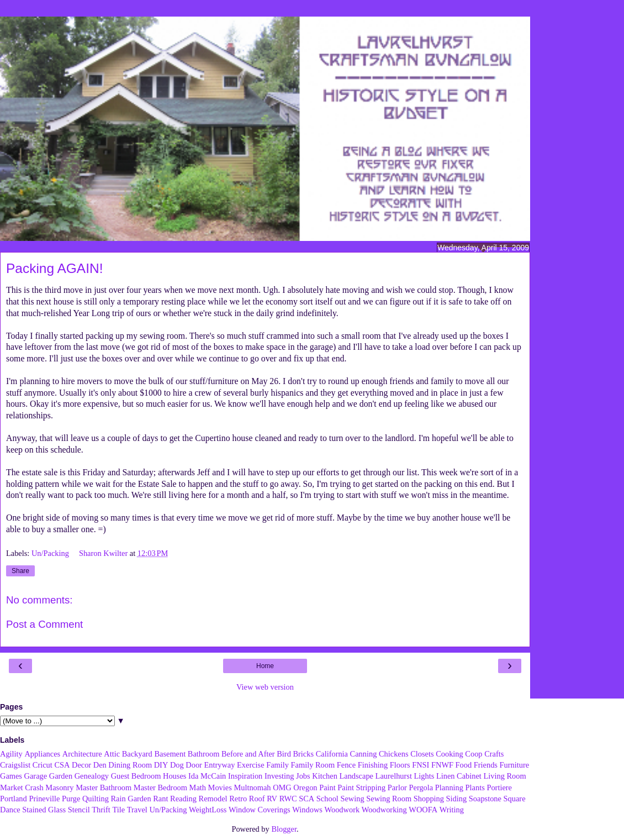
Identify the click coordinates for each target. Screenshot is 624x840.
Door (194, 765)
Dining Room (130, 765)
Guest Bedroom (136, 776)
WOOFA (423, 810)
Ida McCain (207, 776)
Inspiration (245, 776)
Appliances (42, 754)
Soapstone (485, 799)
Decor (81, 765)
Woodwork (342, 810)
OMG (282, 788)
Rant (160, 799)
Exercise (251, 765)
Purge (71, 799)
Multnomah (252, 788)
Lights (424, 776)
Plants (475, 788)
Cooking (450, 754)
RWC (288, 799)
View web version (265, 687)
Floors (400, 765)
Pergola (421, 788)
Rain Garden (131, 799)
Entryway (220, 765)
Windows (307, 810)
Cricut (43, 765)
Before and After (248, 754)
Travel (137, 810)
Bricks (303, 754)
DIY (161, 765)
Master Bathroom (104, 788)
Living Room (504, 776)
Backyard (137, 754)
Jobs (303, 776)
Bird (284, 754)
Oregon (305, 788)
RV (272, 799)
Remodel (213, 799)
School (327, 799)
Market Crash (22, 788)
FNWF (442, 765)
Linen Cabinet (459, 776)
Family (277, 765)
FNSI (421, 765)
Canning (364, 754)
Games (11, 776)
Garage (36, 776)
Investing (279, 776)
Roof (257, 799)
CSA (62, 765)
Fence (346, 765)
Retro (238, 799)
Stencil (79, 810)
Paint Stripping (361, 788)
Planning (449, 788)
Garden (61, 776)
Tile (118, 810)
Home (265, 666)
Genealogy (92, 776)
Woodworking (384, 810)
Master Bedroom (160, 788)
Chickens (394, 754)
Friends (486, 765)
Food (464, 765)
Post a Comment (44, 624)
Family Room (313, 765)
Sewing (352, 799)
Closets (422, 754)
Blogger (284, 829)
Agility (11, 754)
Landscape (356, 776)
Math (198, 788)
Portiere (499, 788)
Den (100, 765)
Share (20, 571)
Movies (220, 788)
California (332, 754)
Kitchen (325, 776)
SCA (306, 799)
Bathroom (204, 754)
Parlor (397, 788)
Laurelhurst (394, 776)
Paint (327, 788)
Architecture (82, 754)
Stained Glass (44, 810)
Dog (177, 765)
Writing (452, 810)
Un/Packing (51, 553)
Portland (14, 799)
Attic (112, 754)
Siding (457, 799)
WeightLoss (208, 810)
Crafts (494, 754)
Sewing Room (389, 799)
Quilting (96, 799)
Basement (170, 754)
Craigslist (15, 765)
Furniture (515, 765)
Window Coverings (260, 810)
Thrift (101, 810)
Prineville (44, 799)
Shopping (429, 799)
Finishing (373, 765)
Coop (474, 754)
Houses (174, 776)
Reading (183, 799)
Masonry (59, 788)
